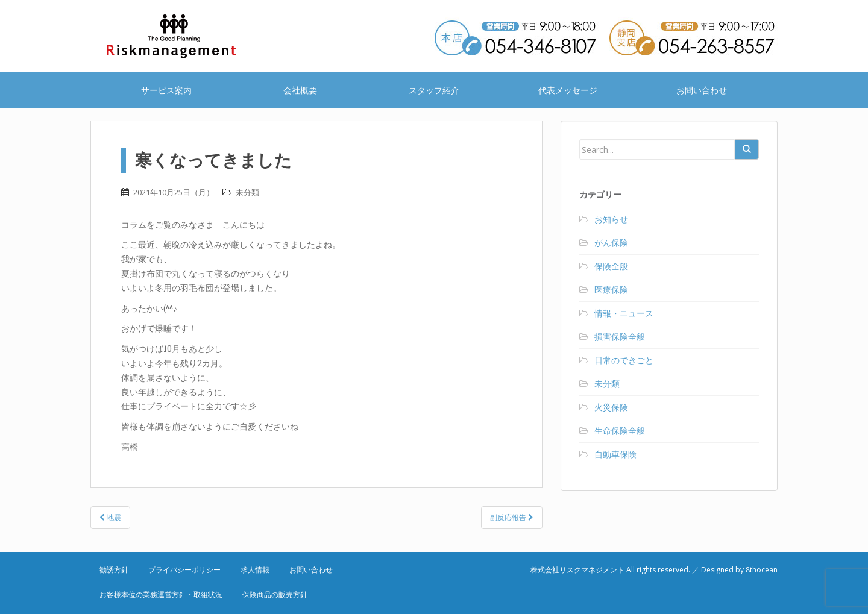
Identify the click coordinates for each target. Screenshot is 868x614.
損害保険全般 (620, 337)
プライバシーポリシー (184, 570)
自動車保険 (615, 454)
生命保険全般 (620, 431)
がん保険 (611, 243)
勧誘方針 (114, 570)
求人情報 (255, 570)
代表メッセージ (568, 90)
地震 (110, 517)
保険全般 (611, 266)
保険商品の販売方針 (275, 594)
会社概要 (300, 90)
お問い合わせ (702, 90)
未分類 (247, 192)
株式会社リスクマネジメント (187, 36)
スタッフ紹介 (434, 90)
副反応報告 (512, 517)
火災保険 (611, 407)
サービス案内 (166, 90)
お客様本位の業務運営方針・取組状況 (161, 594)
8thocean (762, 570)
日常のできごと (624, 360)
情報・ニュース (624, 313)
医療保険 (611, 290)
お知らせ (611, 219)
